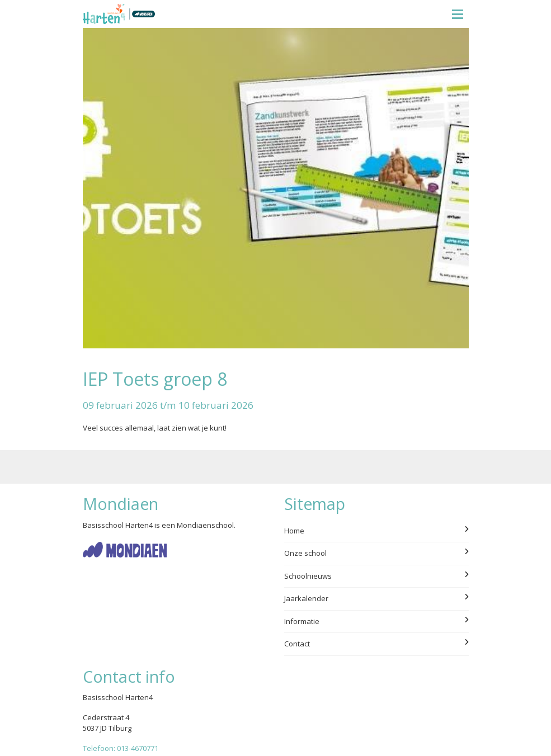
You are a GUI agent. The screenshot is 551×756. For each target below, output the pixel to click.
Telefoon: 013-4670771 (121, 748)
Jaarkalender (376, 598)
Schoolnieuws (376, 576)
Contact (376, 644)
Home (376, 531)
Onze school (376, 553)
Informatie (376, 621)
